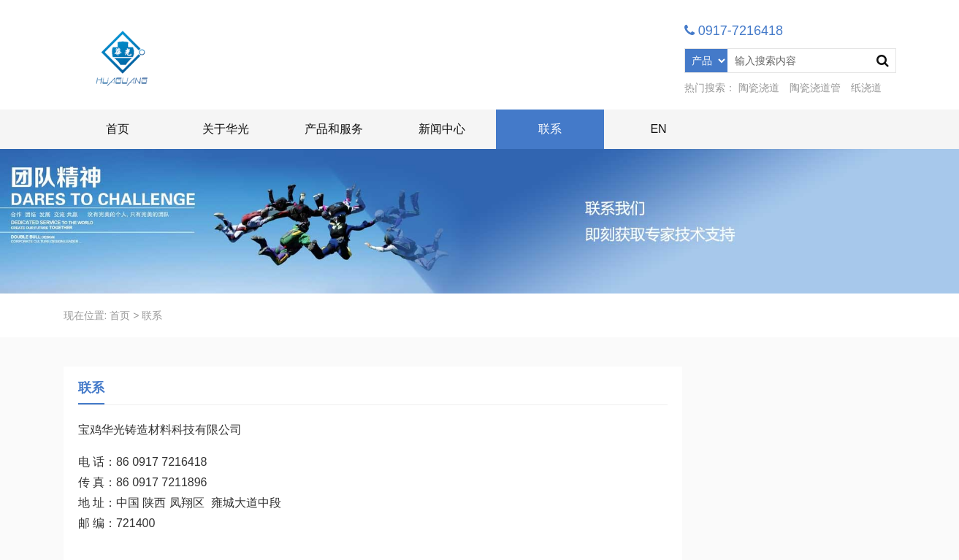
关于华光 (226, 129)
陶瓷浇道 (759, 88)
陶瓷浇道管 (815, 88)
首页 (118, 129)
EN (658, 129)
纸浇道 (866, 88)
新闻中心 (442, 129)
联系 (550, 129)
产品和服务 (334, 129)
